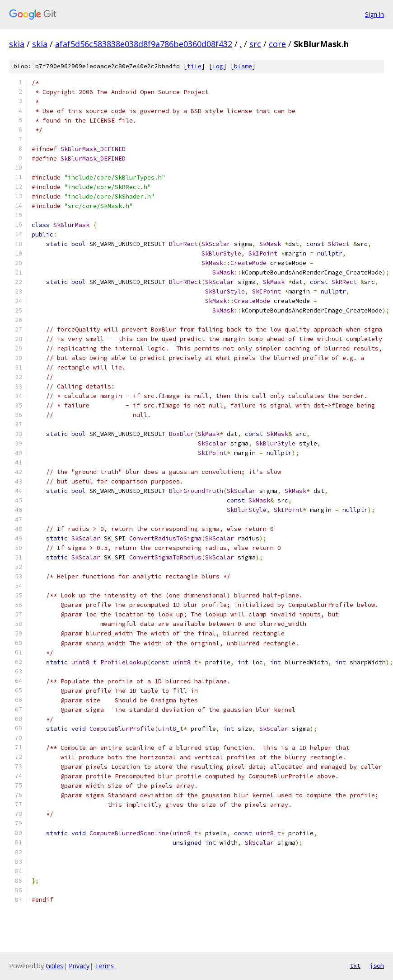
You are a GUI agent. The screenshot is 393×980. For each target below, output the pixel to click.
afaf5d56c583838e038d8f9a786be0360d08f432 (144, 44)
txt (355, 966)
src (255, 44)
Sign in (374, 14)
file (194, 66)
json (377, 966)
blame (243, 66)
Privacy (79, 966)
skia (17, 44)
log (218, 66)
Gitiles (54, 966)
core (277, 44)
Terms (104, 966)
